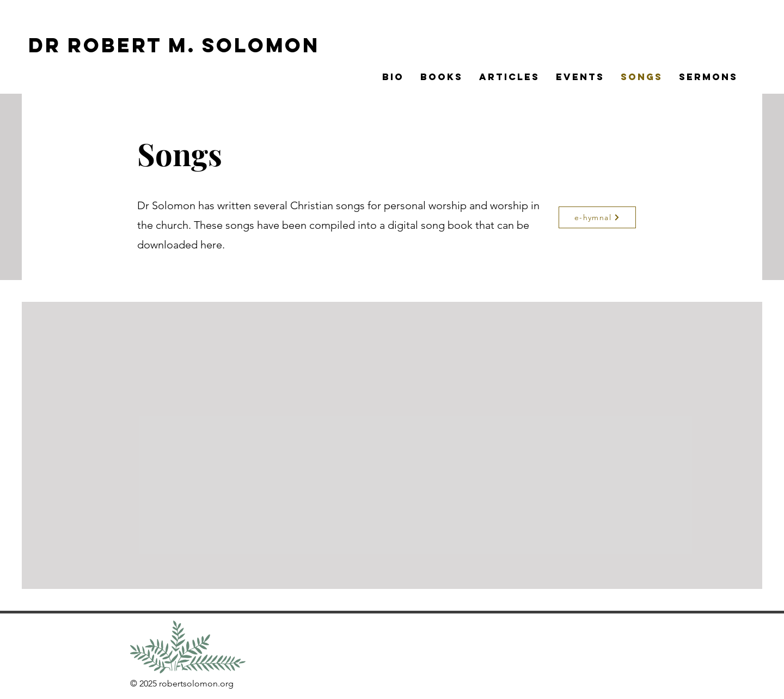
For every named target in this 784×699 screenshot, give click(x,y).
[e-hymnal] (597, 217)
